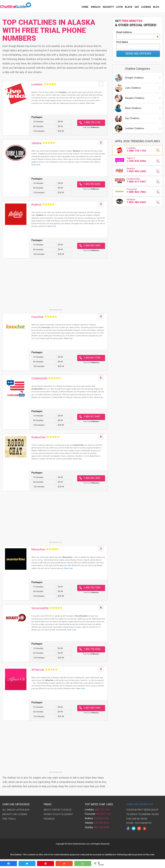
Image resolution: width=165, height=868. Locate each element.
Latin (119, 7)
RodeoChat (39, 437)
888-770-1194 (102, 810)
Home (85, 7)
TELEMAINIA (144, 814)
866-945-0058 (101, 827)
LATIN (19, 810)
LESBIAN (22, 814)
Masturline (38, 549)
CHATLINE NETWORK (137, 819)
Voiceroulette (40, 608)
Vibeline (36, 143)
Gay (137, 7)
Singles (96, 7)
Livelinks (37, 84)
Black (129, 7)
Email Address (137, 32)
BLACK (26, 810)
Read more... (91, 103)
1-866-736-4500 (92, 649)
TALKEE (155, 814)
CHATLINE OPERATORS (140, 804)
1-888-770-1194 (92, 122)
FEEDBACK (49, 819)
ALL (4, 810)
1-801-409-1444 (92, 708)
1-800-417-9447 (92, 417)
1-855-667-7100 (92, 358)
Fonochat (37, 317)
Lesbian (146, 7)
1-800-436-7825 (92, 478)
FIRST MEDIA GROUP (148, 810)
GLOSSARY (67, 814)
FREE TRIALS (9, 819)
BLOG (69, 810)
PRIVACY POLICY (52, 814)
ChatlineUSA (39, 378)
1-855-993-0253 (92, 184)
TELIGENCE (132, 814)
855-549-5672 (102, 823)
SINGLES (11, 810)
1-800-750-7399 (92, 588)
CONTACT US (59, 810)
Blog (156, 7)
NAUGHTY (8, 814)
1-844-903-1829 (92, 246)
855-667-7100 (104, 814)
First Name (122, 42)
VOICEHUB (131, 810)
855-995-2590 (101, 818)
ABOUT (47, 810)
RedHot (36, 205)
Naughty (108, 7)
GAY (15, 814)
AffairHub (38, 670)
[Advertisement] (55, 286)
